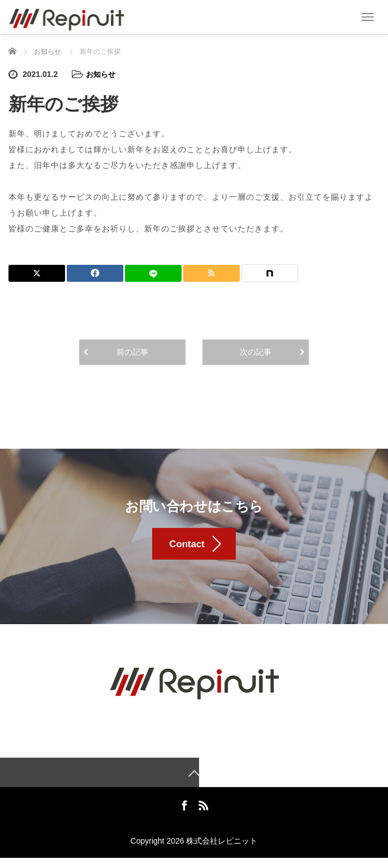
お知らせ (102, 74)
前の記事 (132, 351)
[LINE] (153, 273)
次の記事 (256, 351)
